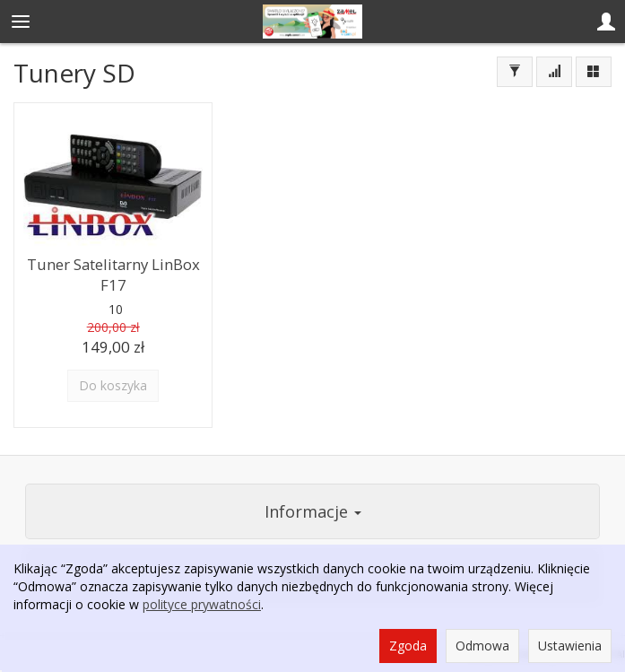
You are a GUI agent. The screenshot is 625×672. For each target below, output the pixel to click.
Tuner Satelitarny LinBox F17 (113, 275)
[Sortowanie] (554, 72)
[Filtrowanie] (515, 72)
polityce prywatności (202, 604)
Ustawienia (570, 646)
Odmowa (482, 646)
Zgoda (408, 646)
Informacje (313, 511)
